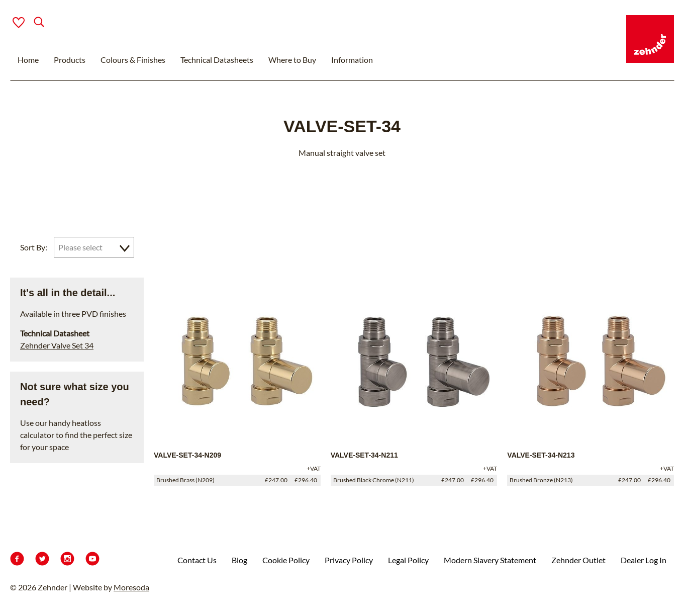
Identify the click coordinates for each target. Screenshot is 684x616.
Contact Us (197, 560)
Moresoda (131, 587)
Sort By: (34, 247)
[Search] (31, 23)
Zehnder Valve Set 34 (57, 345)
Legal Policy (408, 560)
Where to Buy (292, 60)
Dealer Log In (644, 560)
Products (70, 60)
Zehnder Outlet (578, 560)
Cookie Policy (286, 560)
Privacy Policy (349, 560)
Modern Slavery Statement (490, 560)
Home (28, 60)
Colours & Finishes (133, 60)
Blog (239, 560)
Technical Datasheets (217, 60)
